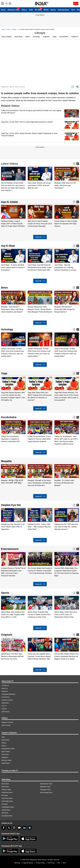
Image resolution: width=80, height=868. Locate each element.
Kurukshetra (9, 417)
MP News (5, 795)
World (46, 10)
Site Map (17, 863)
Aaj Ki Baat (8, 246)
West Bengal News (46, 792)
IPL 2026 (38, 10)
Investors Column (7, 700)
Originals (46, 37)
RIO (59, 863)
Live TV (4, 706)
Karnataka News (7, 816)
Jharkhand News (7, 792)
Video (8, 29)
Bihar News (5, 784)
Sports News (6, 752)
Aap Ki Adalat (9, 202)
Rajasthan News (45, 787)
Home (3, 10)
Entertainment (63, 10)
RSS (64, 863)
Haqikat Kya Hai (11, 505)
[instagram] (14, 828)
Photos (4, 743)
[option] (13, 179)
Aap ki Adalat (6, 37)
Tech (73, 10)
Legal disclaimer (28, 863)
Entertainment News (8, 749)
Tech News (5, 754)
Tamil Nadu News (7, 801)
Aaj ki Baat (18, 37)
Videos (24, 10)
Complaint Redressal (8, 694)
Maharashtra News (46, 784)
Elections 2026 (13, 10)
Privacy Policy (40, 863)
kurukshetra (64, 37)
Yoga (54, 37)
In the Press (5, 697)
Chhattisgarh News (8, 807)
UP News (5, 804)
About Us (5, 688)
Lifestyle (14, 29)
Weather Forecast (7, 722)
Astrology (36, 37)
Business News (7, 760)
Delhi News (5, 787)
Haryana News (6, 790)
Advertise (5, 691)
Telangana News (45, 790)
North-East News (7, 798)
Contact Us (5, 685)
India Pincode (6, 725)
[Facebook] (4, 828)
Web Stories (6, 712)
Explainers (5, 757)
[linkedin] (24, 828)
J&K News (5, 813)
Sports (53, 10)
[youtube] (19, 828)
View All (40, 237)
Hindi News (5, 703)
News (3, 29)
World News (5, 740)
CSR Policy (51, 863)
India (31, 10)
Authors (4, 709)
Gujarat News (6, 810)
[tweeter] (9, 828)
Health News (6, 763)
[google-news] (30, 828)
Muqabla (6, 461)
